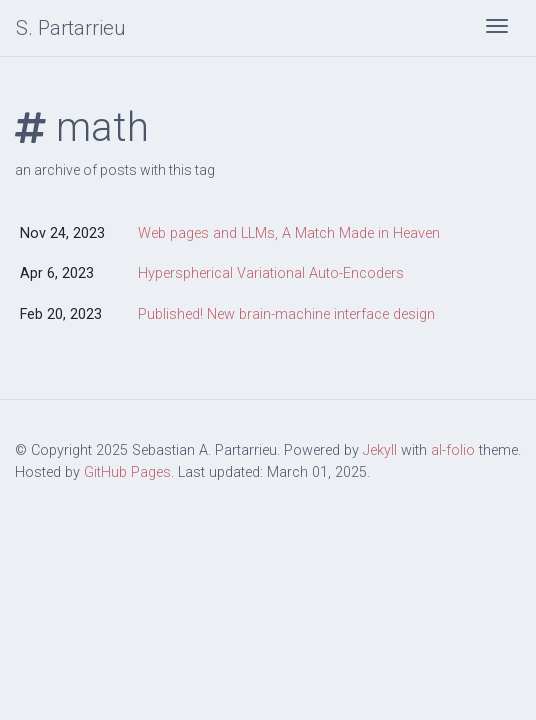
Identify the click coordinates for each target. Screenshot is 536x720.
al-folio (453, 450)
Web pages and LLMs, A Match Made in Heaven (289, 233)
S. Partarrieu (71, 28)
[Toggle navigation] (497, 28)
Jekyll (380, 450)
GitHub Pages (127, 472)
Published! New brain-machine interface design (286, 314)
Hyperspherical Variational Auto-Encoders (271, 273)
